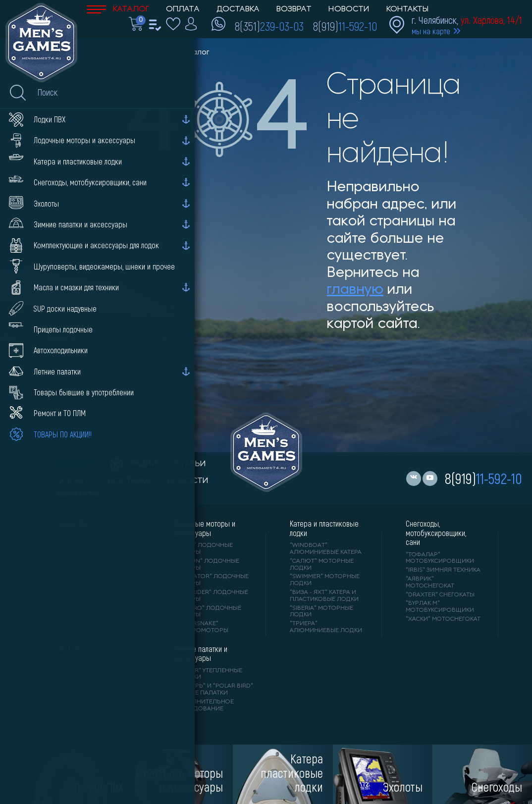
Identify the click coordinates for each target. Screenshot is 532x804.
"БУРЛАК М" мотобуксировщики (440, 607)
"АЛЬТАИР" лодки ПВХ (92, 552)
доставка (129, 481)
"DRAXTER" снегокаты (440, 595)
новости (188, 481)
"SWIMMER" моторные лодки (325, 580)
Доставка (238, 9)
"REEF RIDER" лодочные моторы (211, 596)
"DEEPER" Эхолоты (87, 695)
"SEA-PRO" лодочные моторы (207, 612)
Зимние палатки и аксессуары (200, 653)
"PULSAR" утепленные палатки (208, 674)
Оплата (183, 9)
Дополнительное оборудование (204, 705)
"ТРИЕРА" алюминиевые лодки (326, 627)
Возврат (294, 9)
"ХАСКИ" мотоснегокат (443, 619)
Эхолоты (70, 649)
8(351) (269, 26)
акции (134, 464)
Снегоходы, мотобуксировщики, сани (436, 533)
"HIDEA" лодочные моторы (203, 549)
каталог (75, 464)
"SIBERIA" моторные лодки (321, 612)
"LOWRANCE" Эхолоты (92, 661)
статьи (190, 464)
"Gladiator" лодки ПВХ (95, 561)
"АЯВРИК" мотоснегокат (430, 583)
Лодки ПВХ (73, 524)
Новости (349, 9)
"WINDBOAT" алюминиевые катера (326, 549)
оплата (74, 481)
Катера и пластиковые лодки (324, 528)
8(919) (345, 26)
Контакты (407, 9)
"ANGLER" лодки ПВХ (90, 570)
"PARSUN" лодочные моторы (206, 565)
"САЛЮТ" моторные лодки (322, 565)
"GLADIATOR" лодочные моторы (211, 580)
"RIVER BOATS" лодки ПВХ (90, 540)
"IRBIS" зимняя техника (443, 570)
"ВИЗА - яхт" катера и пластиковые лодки (324, 596)
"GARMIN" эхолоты (87, 686)
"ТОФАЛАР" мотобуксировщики (440, 558)
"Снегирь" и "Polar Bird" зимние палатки (213, 690)
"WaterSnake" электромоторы (201, 627)
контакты (78, 495)
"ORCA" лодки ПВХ (86, 579)
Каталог (118, 9)
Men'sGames (142, 53)
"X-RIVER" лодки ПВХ (89, 588)
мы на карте (431, 31)
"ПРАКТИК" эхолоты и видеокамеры (92, 674)
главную (355, 290)
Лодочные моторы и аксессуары (204, 528)
